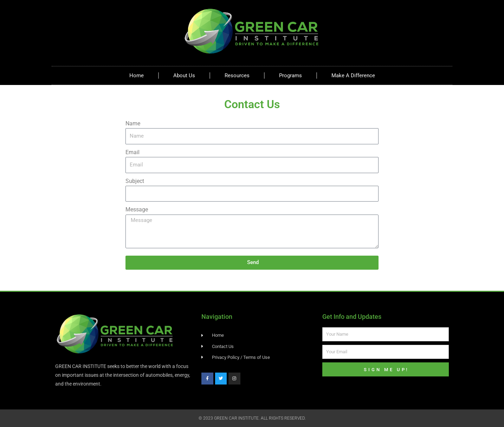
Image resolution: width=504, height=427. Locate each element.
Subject (135, 181)
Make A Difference (353, 75)
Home (137, 75)
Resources (237, 75)
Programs (290, 75)
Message (137, 209)
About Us (184, 75)
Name (133, 123)
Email (133, 152)
